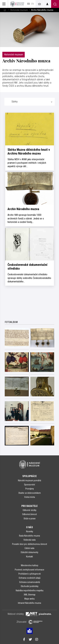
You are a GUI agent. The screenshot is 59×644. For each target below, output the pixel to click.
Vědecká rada (29, 540)
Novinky (30, 531)
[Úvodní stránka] (17, 4)
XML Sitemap (30, 595)
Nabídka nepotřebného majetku (30, 590)
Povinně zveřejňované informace (29, 570)
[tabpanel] (29, 199)
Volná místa (30, 497)
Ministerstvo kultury (30, 565)
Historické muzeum (19, 10)
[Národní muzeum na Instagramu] (37, 640)
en (33, 4)
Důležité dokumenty (29, 552)
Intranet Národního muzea (29, 603)
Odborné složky (29, 510)
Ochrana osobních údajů (30, 578)
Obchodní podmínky (30, 586)
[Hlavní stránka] (5, 10)
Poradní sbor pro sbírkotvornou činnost (30, 544)
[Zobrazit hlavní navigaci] (4, 4)
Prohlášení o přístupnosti (30, 574)
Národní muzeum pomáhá (29, 480)
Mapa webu (29, 599)
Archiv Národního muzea (23, 209)
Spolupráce (29, 476)
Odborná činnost (29, 514)
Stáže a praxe (30, 519)
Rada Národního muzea (29, 536)
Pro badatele (29, 506)
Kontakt (29, 557)
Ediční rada (29, 548)
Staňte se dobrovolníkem (30, 493)
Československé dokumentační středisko (27, 267)
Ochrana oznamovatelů (30, 582)
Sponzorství (29, 485)
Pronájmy (30, 489)
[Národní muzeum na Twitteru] (30, 640)
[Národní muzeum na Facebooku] (24, 640)
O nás (29, 527)
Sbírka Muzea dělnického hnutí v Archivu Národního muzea (29, 152)
